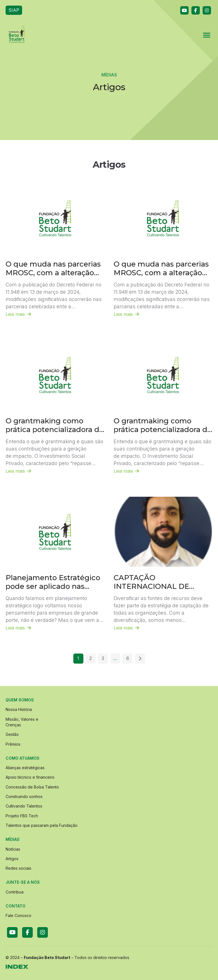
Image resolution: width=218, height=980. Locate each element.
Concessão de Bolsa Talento (32, 787)
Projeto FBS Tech (22, 816)
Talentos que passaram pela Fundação (42, 825)
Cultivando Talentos (24, 806)
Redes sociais (18, 868)
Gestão (12, 734)
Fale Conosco (18, 915)
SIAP (14, 10)
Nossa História (19, 709)
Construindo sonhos (24, 796)
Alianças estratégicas (25, 768)
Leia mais (18, 314)
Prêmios (13, 744)
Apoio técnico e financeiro (30, 777)
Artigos (12, 859)
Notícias (13, 849)
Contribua (15, 892)
